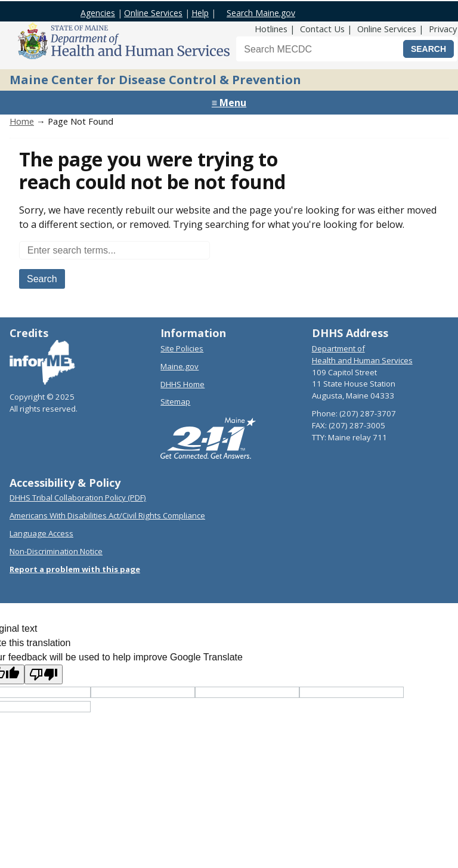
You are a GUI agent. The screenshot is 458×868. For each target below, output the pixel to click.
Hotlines (271, 29)
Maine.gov (180, 366)
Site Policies (182, 348)
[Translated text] (352, 692)
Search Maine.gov (261, 13)
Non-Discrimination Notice (56, 551)
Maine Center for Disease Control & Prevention (155, 80)
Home (22, 121)
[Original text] (247, 692)
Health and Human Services (362, 360)
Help (200, 13)
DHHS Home (182, 384)
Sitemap (175, 401)
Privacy (443, 29)
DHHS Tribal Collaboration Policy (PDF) (78, 498)
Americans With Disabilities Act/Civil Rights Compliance (107, 515)
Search (42, 279)
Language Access (41, 533)
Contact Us (322, 29)
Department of (338, 348)
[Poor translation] (44, 674)
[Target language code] (143, 692)
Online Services (153, 13)
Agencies (98, 13)
